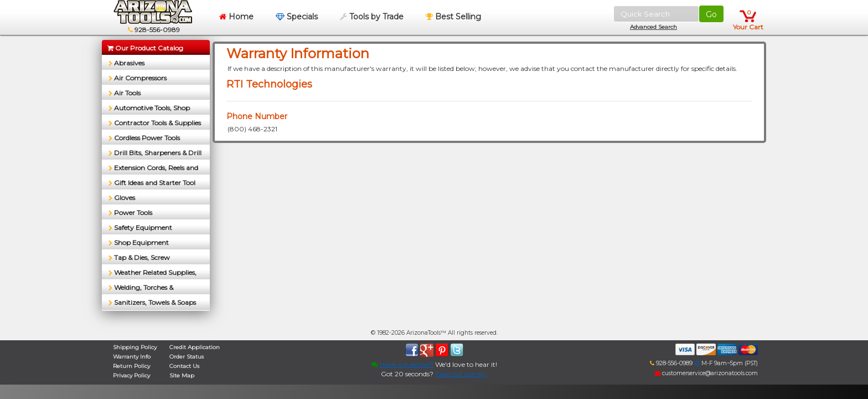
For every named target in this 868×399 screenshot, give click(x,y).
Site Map (182, 375)
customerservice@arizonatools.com (706, 373)
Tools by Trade (372, 17)
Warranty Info (132, 357)
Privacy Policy (131, 375)
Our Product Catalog (145, 48)
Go (711, 14)
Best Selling (453, 17)
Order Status (187, 357)
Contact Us (184, 366)
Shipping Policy (135, 347)
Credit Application (195, 347)
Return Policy (131, 366)
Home (236, 17)
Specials (297, 17)
